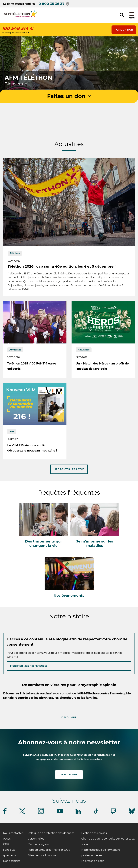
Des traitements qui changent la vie (43, 543)
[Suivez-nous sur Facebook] (5, 814)
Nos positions (12, 861)
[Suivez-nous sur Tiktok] (96, 813)
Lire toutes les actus (69, 469)
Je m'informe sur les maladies (95, 543)
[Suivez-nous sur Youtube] (60, 813)
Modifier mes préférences (29, 666)
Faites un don (66, 96)
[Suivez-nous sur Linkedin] (78, 813)
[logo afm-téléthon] (20, 14)
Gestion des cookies (94, 833)
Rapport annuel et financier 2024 (49, 850)
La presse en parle (93, 861)
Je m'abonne (69, 774)
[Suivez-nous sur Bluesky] (132, 814)
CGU (6, 844)
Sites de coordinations (42, 855)
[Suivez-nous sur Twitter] (22, 814)
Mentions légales (39, 844)
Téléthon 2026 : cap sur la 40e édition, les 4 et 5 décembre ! (62, 266)
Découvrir (69, 717)
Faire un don (124, 30)
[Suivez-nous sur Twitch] (113, 813)
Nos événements (69, 596)
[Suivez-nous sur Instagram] (41, 814)
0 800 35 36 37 (52, 4)
